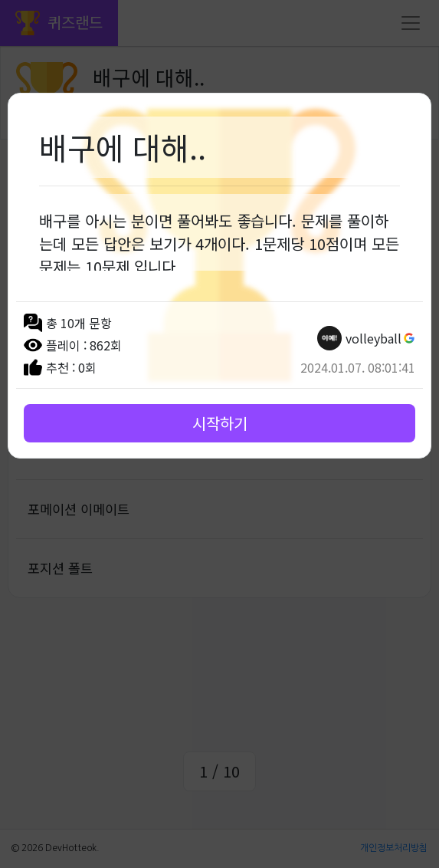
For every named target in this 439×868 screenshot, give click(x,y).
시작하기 (220, 423)
